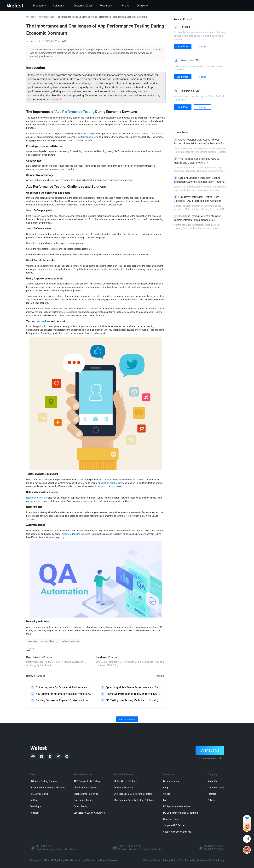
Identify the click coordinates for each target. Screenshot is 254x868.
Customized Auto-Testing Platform (47, 788)
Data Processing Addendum (194, 860)
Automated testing (71, 534)
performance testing (88, 137)
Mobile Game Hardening (86, 794)
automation (32, 641)
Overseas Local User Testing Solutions (133, 794)
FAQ (165, 800)
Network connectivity (37, 498)
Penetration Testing (84, 800)
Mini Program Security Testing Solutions (134, 800)
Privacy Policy (170, 860)
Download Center (172, 819)
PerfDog (34, 800)
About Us (212, 781)
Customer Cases (216, 788)
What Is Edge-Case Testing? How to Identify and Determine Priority (196, 161)
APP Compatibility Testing (87, 781)
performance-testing (70, 641)
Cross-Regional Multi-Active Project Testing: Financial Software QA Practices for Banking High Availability (199, 142)
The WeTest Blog (46, 17)
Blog (166, 788)
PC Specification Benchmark (178, 806)
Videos (167, 794)
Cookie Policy (217, 860)
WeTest (30, 17)
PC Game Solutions (124, 788)
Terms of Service (152, 860)
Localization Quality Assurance (89, 813)
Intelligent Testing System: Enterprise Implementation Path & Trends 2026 (197, 218)
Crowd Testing (81, 806)
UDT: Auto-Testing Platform (44, 781)
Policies (211, 800)
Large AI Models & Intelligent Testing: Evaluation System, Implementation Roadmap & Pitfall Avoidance (200, 180)
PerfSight (35, 813)
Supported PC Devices (174, 825)
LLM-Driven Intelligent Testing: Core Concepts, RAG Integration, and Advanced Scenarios (198, 199)
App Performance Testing (75, 112)
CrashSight (35, 806)
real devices (43, 321)
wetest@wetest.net (211, 758)
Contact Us (210, 750)
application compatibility (110, 483)
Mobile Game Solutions (126, 781)
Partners (212, 794)
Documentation (171, 781)
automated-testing (49, 641)
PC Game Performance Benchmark (181, 813)
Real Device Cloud (39, 794)
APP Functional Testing (85, 788)
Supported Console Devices (177, 832)
